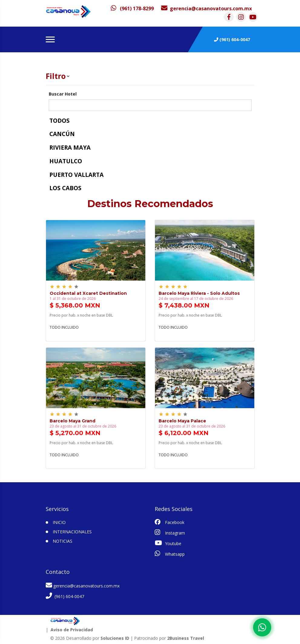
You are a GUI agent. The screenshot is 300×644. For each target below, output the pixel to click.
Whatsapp (170, 554)
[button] (150, 76)
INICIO (59, 522)
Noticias (63, 541)
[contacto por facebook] (229, 17)
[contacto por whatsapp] (132, 8)
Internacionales (72, 532)
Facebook (170, 522)
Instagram (170, 532)
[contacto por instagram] (241, 17)
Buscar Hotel (63, 94)
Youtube (168, 543)
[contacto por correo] (206, 8)
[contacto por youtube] (253, 17)
